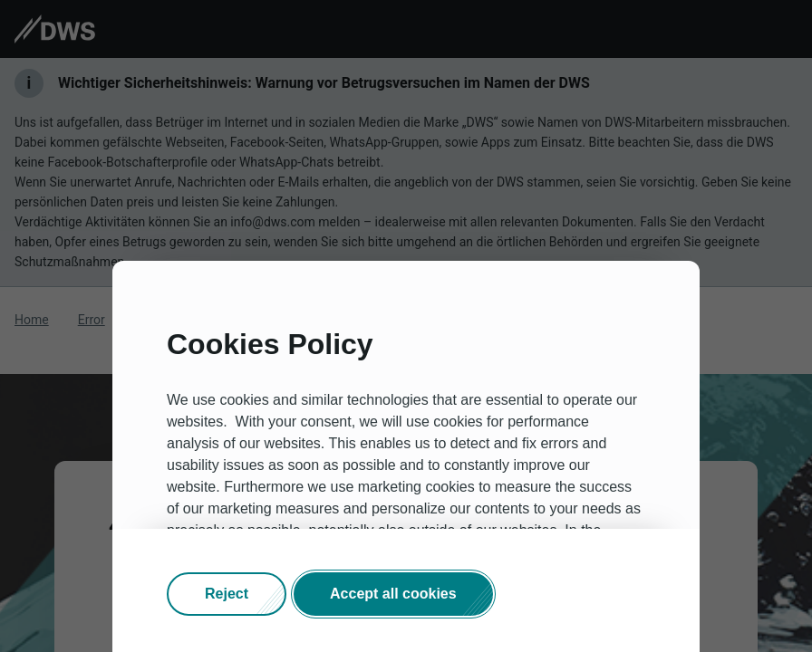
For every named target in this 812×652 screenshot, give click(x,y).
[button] (227, 594)
